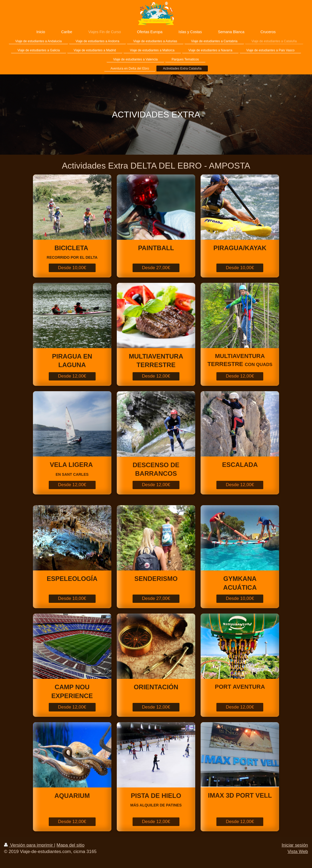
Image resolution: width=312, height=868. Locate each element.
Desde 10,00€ (72, 268)
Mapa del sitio (70, 845)
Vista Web (298, 852)
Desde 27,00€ (156, 268)
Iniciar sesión (295, 845)
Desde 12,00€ (72, 376)
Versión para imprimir (29, 845)
